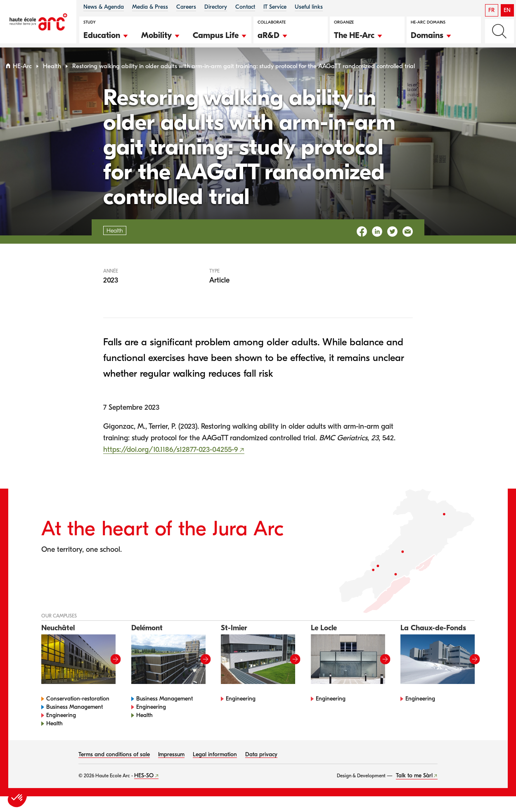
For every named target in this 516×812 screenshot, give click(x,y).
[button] (106, 34)
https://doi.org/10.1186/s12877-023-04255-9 (170, 453)
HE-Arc (22, 70)
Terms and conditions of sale (114, 758)
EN (507, 10)
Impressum (171, 758)
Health (52, 70)
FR (491, 10)
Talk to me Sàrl (414, 779)
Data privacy (261, 758)
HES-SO (144, 779)
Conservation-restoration (78, 702)
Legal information (215, 758)
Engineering (61, 718)
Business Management (75, 710)
